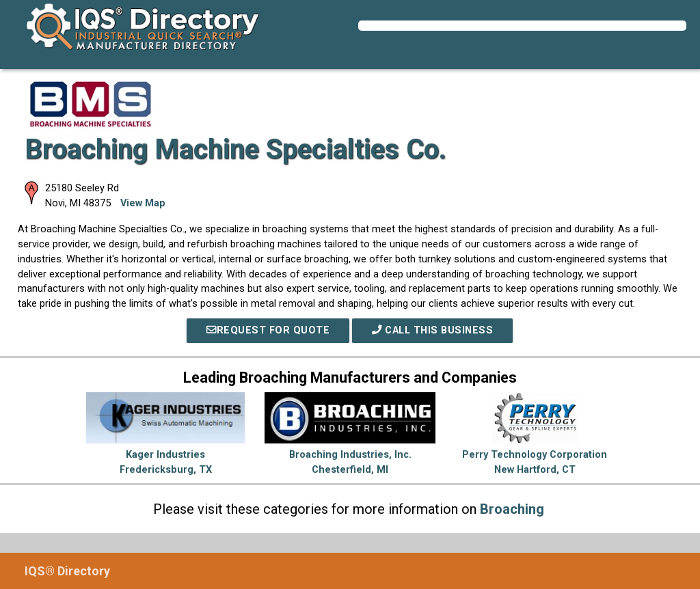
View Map (143, 203)
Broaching (512, 509)
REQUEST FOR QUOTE (268, 330)
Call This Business (432, 330)
